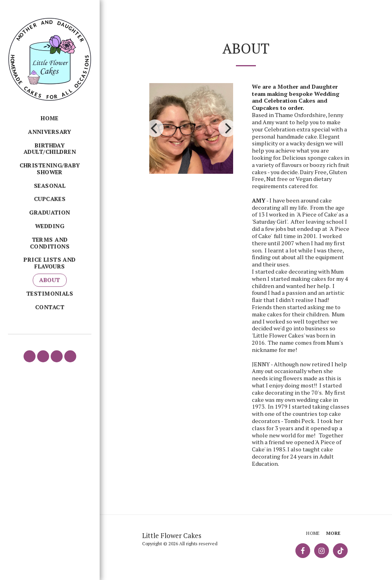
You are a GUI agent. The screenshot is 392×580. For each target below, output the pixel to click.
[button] (30, 356)
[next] (227, 128)
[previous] (155, 128)
